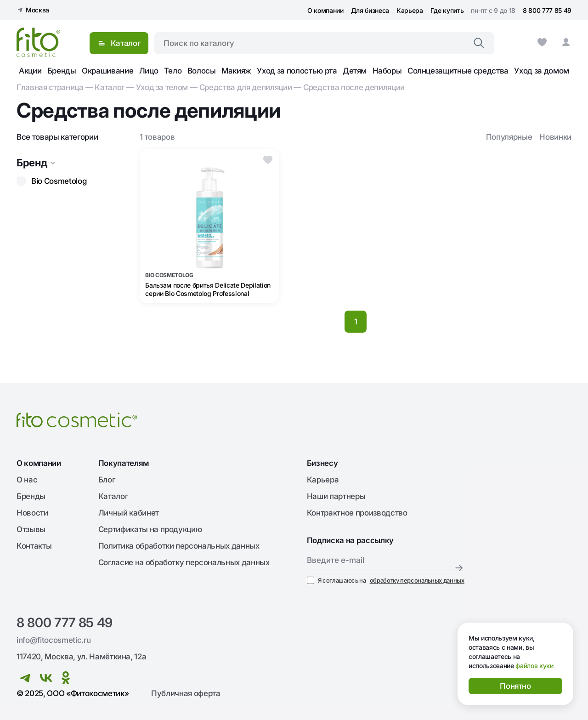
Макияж (236, 71)
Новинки (555, 137)
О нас (27, 480)
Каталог (110, 87)
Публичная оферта (186, 693)
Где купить (447, 10)
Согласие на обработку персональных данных (184, 562)
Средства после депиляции (354, 87)
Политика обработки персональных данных (179, 546)
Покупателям (124, 463)
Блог (107, 480)
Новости (32, 513)
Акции (30, 71)
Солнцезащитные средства (458, 71)
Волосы (202, 71)
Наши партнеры (336, 496)
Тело (173, 71)
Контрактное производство (357, 513)
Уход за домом (542, 71)
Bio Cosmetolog (59, 181)
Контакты (34, 546)
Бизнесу (322, 463)
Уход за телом (162, 87)
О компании (325, 10)
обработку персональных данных (417, 580)
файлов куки (534, 666)
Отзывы (31, 529)
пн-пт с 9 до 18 (493, 10)
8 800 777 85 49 (547, 10)
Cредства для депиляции (246, 87)
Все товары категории (57, 137)
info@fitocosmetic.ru (54, 640)
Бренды (62, 71)
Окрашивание (107, 71)
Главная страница (50, 87)
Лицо (149, 71)
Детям (355, 71)
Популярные (509, 137)
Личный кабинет (129, 513)
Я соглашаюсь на (386, 580)
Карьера (410, 10)
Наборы (387, 71)
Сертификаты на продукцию (150, 529)
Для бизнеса (370, 10)
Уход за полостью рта (297, 71)
